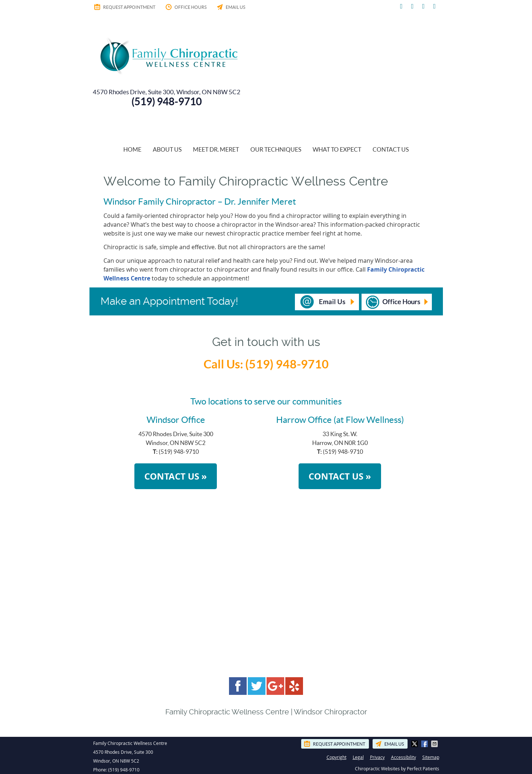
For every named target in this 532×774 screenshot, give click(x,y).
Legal (358, 757)
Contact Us (391, 149)
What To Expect (337, 149)
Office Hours (186, 7)
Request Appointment (124, 7)
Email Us (230, 7)
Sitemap (431, 757)
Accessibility (404, 757)
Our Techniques (276, 149)
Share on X (415, 744)
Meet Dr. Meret (216, 149)
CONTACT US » (176, 476)
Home (132, 149)
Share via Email (435, 744)
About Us (167, 149)
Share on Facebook (425, 744)
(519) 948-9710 (124, 770)
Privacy (377, 757)
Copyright (337, 757)
